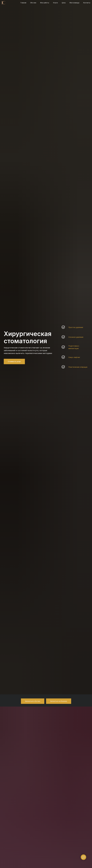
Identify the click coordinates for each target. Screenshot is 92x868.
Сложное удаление (76, 337)
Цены (64, 3)
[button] (33, 701)
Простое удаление (76, 327)
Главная (23, 3)
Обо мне (33, 3)
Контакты (87, 3)
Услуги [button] (55, 3)
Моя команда (74, 3)
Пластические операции (78, 367)
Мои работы (45, 3)
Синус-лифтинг (74, 357)
